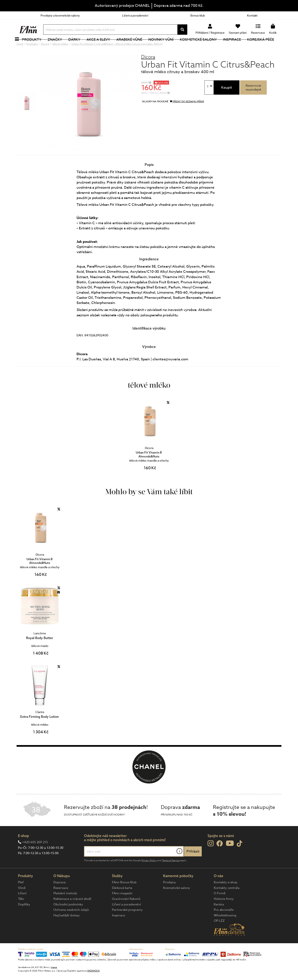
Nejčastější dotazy (67, 929)
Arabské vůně (134, 46)
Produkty (36, 46)
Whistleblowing (225, 929)
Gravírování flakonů (126, 913)
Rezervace (61, 902)
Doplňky (24, 918)
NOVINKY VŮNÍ (166, 46)
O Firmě (220, 907)
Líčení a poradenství (135, 15)
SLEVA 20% (163, 96)
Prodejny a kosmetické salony (60, 15)
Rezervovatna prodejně (253, 101)
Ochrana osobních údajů (71, 924)
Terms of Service (171, 874)
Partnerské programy (127, 924)
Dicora (148, 71)
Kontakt (252, 15)
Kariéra (219, 918)
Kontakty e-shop (226, 896)
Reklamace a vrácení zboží (72, 913)
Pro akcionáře (224, 924)
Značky (59, 46)
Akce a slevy (103, 46)
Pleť (21, 896)
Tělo (21, 913)
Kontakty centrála (227, 902)
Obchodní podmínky (68, 918)
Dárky (79, 46)
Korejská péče (265, 46)
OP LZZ (219, 935)
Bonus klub (198, 15)
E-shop (23, 850)
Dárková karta (122, 902)
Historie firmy (224, 913)
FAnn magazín (122, 907)
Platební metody (65, 907)
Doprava (59, 896)
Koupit (227, 101)
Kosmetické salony (203, 46)
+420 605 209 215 (35, 856)
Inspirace (237, 46)
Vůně (22, 902)
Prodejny (169, 896)
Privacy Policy (149, 874)
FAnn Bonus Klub (124, 896)
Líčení (22, 907)
